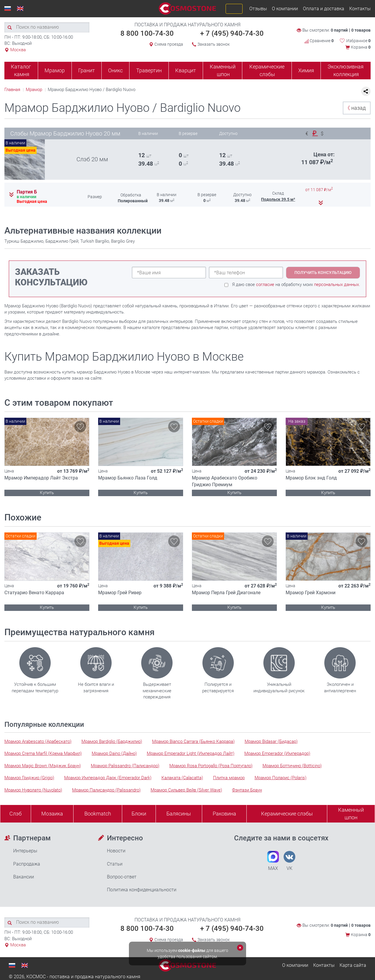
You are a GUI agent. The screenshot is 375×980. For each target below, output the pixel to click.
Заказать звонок (214, 44)
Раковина (224, 814)
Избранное (358, 41)
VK (289, 861)
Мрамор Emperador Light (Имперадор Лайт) (191, 753)
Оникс (115, 70)
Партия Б (27, 192)
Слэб (16, 814)
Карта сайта (353, 965)
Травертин (149, 70)
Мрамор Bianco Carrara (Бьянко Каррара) (193, 741)
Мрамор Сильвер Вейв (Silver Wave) (186, 790)
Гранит (87, 70)
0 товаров (361, 30)
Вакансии (24, 877)
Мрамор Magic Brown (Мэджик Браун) (43, 766)
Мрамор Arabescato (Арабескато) (38, 741)
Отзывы (258, 9)
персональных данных (336, 285)
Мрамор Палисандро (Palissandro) (106, 790)
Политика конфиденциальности (142, 890)
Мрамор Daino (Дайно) (114, 753)
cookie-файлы (192, 950)
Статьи (115, 864)
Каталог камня (21, 70)
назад (355, 108)
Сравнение (319, 41)
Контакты (360, 9)
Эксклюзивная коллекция (346, 70)
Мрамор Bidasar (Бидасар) (271, 741)
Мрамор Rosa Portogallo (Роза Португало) (211, 766)
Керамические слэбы (267, 70)
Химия (306, 70)
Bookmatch (98, 814)
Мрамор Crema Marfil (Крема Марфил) (43, 753)
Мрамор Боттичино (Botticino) (292, 766)
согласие (265, 285)
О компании (285, 9)
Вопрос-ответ (122, 877)
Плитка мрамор (229, 778)
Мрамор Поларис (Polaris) (281, 778)
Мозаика (52, 814)
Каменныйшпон (351, 814)
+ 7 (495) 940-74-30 (232, 33)
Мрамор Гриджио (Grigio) (29, 778)
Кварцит (186, 70)
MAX (273, 861)
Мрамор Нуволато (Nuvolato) (33, 790)
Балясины (179, 814)
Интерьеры (25, 851)
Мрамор (55, 70)
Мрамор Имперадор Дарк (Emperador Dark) (108, 778)
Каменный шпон (223, 70)
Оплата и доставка (324, 9)
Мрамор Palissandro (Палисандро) (125, 766)
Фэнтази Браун (247, 790)
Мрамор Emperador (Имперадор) (277, 753)
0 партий (339, 30)
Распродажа (27, 864)
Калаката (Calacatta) (182, 778)
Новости (116, 851)
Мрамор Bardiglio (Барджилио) (112, 741)
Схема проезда (169, 44)
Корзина (361, 47)
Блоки (139, 814)
